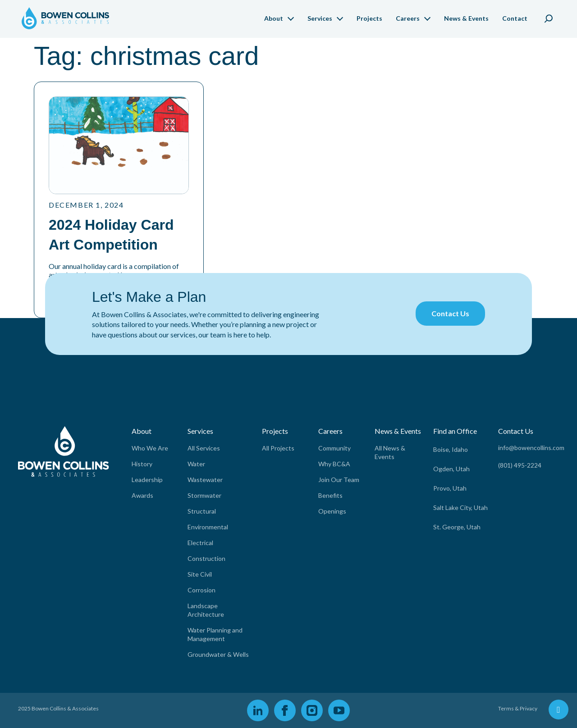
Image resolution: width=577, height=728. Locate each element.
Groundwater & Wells (218, 654)
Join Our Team (339, 480)
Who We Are (150, 448)
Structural (202, 511)
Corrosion (201, 590)
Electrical (200, 543)
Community (334, 448)
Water (196, 464)
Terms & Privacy (518, 708)
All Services (204, 448)
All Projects (278, 448)
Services (320, 18)
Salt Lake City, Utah (460, 507)
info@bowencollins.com (531, 448)
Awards (142, 495)
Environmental (208, 527)
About (274, 18)
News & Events (466, 18)
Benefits (330, 495)
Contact (515, 18)
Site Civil (200, 574)
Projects (369, 18)
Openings (332, 511)
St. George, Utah (457, 527)
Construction (206, 558)
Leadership (147, 480)
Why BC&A (334, 464)
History (142, 464)
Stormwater (204, 495)
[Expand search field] (549, 17)
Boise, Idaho (451, 449)
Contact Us (450, 313)
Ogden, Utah (451, 469)
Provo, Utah (450, 488)
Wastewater (205, 480)
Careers (408, 18)
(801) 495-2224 (520, 465)
